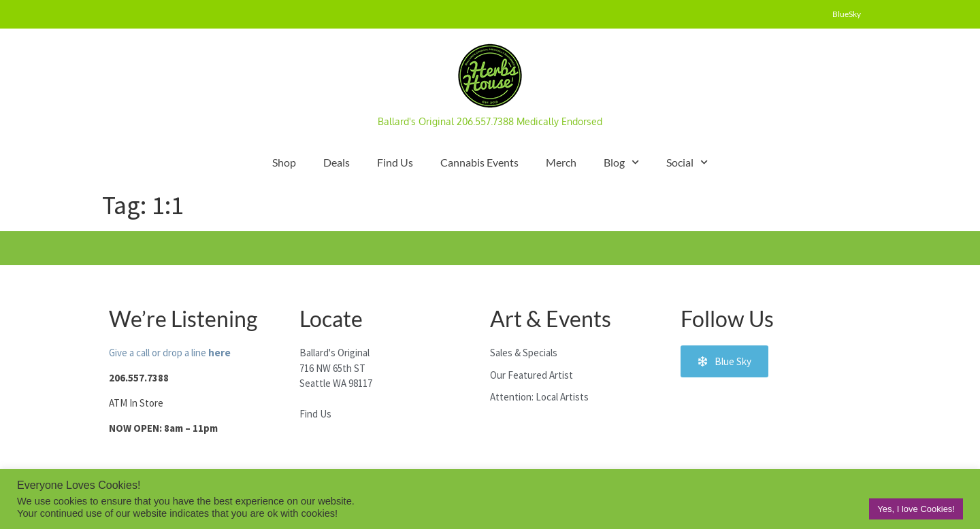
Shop (284, 162)
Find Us (395, 162)
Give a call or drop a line (170, 353)
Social (687, 162)
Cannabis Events (479, 162)
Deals (337, 162)
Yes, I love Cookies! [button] (916, 509)
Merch (561, 162)
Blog (621, 162)
